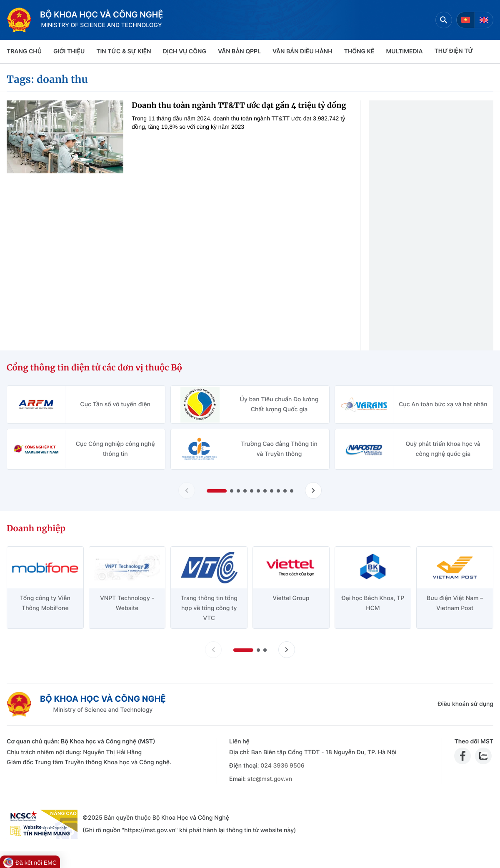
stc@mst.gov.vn (270, 779)
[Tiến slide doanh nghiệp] (287, 650)
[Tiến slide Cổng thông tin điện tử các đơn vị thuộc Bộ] (313, 490)
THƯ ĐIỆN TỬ (454, 51)
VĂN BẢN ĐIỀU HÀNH (302, 51)
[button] (217, 491)
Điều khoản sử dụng (466, 704)
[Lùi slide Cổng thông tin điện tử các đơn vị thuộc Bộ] (187, 490)
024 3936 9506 (282, 766)
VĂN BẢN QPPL (239, 51)
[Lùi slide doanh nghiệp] (213, 650)
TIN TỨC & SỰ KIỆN (124, 51)
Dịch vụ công (185, 51)
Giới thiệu (69, 51)
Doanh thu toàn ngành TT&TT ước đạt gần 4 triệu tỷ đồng (239, 105)
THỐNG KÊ (359, 51)
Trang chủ (24, 51)
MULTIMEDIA (405, 51)
